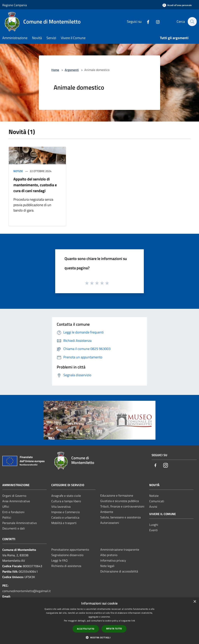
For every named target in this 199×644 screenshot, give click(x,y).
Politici (7, 517)
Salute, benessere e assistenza (120, 517)
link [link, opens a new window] (133, 621)
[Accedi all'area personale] (177, 5)
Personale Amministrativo (20, 523)
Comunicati (157, 501)
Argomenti (72, 70)
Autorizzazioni (110, 523)
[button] (99, 637)
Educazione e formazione (117, 495)
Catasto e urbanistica (65, 517)
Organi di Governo (14, 496)
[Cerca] (192, 22)
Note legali (107, 566)
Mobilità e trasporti (64, 523)
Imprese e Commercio (65, 512)
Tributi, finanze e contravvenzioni (122, 506)
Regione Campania (15, 5)
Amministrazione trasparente (120, 549)
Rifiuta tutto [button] (114, 629)
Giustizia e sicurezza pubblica (120, 501)
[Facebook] (146, 21)
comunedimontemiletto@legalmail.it (27, 591)
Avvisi (153, 507)
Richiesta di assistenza (66, 566)
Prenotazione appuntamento (70, 549)
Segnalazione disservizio (67, 555)
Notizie (18, 171)
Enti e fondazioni (13, 512)
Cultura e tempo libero (66, 501)
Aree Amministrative (16, 501)
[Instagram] (156, 21)
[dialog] (99, 621)
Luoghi (154, 525)
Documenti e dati (14, 528)
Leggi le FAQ (59, 560)
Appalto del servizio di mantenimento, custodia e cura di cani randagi (35, 185)
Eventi (154, 530)
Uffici (6, 507)
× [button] (195, 602)
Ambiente (107, 512)
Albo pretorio (109, 555)
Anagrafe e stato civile (66, 496)
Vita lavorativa (61, 507)
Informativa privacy (113, 560)
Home (55, 70)
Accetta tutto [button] (86, 629)
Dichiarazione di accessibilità (119, 571)
